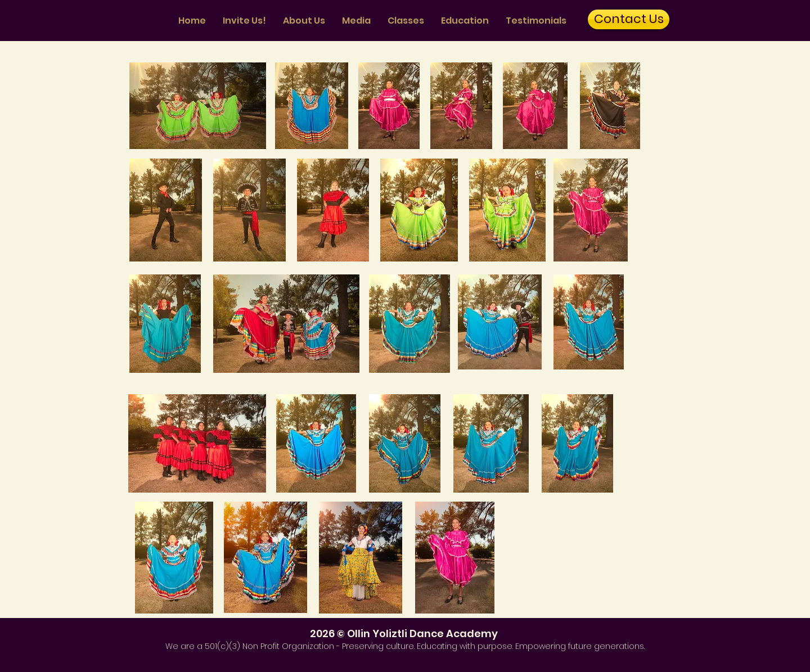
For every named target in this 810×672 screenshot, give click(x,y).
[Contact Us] (629, 19)
